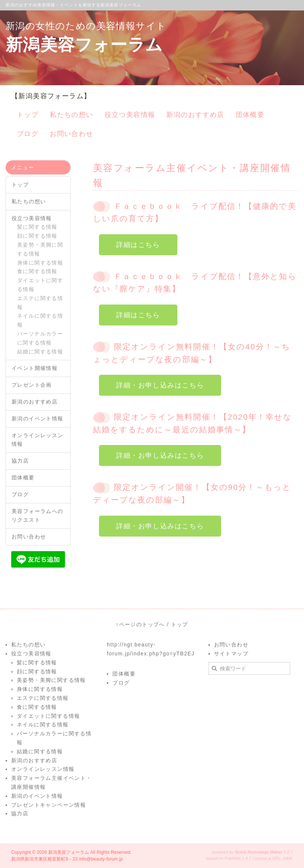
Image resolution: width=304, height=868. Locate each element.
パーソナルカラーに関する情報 (40, 338)
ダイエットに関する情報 (40, 285)
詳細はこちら (138, 245)
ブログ (20, 494)
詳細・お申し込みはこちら (160, 385)
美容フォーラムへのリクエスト (38, 516)
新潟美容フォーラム (69, 852)
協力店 (20, 461)
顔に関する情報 (37, 236)
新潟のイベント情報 (38, 418)
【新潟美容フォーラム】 (51, 96)
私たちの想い (29, 201)
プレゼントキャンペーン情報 (49, 805)
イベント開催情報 (35, 368)
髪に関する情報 (37, 227)
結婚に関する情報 (40, 352)
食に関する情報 (37, 271)
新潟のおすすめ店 (35, 402)
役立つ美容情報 (32, 218)
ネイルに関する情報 (40, 320)
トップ (20, 185)
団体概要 (23, 478)
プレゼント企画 (32, 385)
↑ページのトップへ (140, 624)
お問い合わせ (29, 537)
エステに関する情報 (40, 303)
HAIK (288, 858)
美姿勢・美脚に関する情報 (40, 249)
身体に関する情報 (40, 263)
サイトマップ (231, 654)
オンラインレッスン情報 (38, 440)
